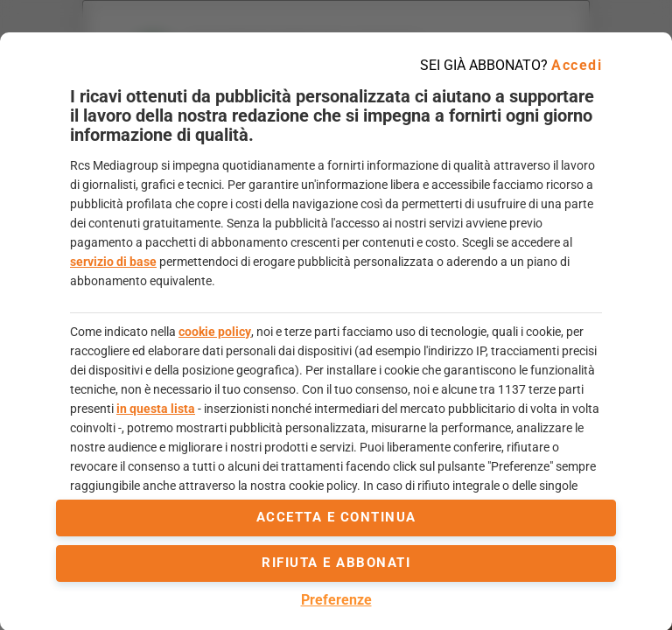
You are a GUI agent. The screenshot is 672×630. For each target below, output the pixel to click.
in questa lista (156, 409)
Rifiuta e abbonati (336, 563)
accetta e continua (336, 517)
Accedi (577, 65)
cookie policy (215, 332)
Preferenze (336, 600)
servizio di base (113, 262)
